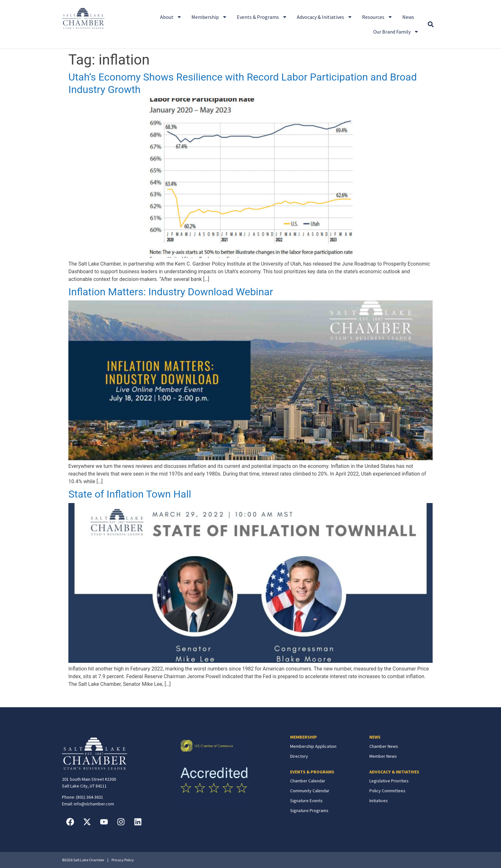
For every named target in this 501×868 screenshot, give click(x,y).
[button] (431, 24)
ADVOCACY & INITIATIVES (394, 772)
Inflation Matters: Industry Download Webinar (171, 292)
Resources (377, 17)
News (408, 17)
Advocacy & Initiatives (325, 17)
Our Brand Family (396, 32)
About (171, 17)
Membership (209, 17)
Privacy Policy (123, 860)
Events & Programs (262, 17)
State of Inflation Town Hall (130, 494)
